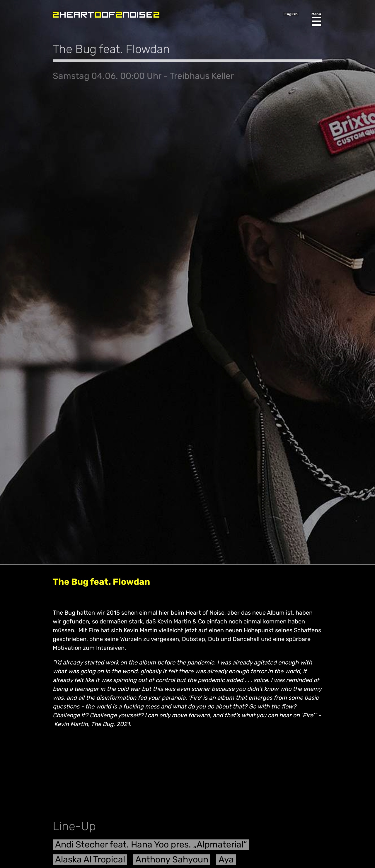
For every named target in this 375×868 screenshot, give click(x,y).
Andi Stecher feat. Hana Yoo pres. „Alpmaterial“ (151, 847)
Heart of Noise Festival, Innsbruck (106, 15)
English (291, 14)
